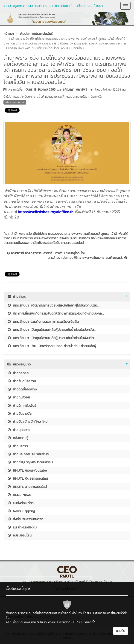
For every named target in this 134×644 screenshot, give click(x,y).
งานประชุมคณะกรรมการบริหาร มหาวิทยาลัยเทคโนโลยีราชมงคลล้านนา (53, 6)
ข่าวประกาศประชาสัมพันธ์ (28, 454)
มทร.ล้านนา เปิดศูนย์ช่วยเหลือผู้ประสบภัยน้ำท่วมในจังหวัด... (52, 330)
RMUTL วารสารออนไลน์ (27, 487)
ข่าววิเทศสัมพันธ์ (22, 405)
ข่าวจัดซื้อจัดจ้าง (22, 389)
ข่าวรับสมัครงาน (22, 381)
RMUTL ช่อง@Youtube (27, 470)
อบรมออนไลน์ (19, 535)
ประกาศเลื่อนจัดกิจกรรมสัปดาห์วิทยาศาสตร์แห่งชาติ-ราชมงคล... (55, 313)
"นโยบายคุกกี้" (86, 622)
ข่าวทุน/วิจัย (19, 397)
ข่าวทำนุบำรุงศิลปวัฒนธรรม (30, 462)
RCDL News (19, 495)
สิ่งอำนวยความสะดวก (25, 519)
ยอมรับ (121, 631)
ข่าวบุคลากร (19, 430)
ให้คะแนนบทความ (15, 102)
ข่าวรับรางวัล (19, 413)
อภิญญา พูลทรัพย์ (75, 90)
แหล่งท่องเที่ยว (20, 503)
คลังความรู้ (18, 438)
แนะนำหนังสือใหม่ (22, 527)
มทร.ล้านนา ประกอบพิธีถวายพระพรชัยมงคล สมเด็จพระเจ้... (87, 258)
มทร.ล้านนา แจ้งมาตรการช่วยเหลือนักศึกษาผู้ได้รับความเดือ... (53, 305)
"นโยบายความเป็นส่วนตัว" (53, 622)
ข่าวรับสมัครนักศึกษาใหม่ (27, 422)
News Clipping (21, 511)
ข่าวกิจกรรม (19, 373)
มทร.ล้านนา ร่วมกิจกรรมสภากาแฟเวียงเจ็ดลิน (43, 322)
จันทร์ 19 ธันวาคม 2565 (40, 90)
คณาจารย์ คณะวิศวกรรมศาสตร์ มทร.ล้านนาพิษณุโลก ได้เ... (47, 253)
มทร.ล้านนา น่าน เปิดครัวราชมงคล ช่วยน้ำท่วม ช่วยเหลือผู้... (53, 346)
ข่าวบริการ (17, 446)
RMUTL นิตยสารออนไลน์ (28, 478)
